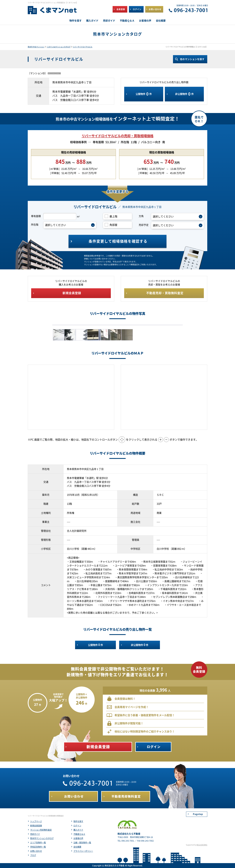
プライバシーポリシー (83, 851)
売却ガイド (35, 834)
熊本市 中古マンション (36, 47)
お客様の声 (78, 838)
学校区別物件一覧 (38, 847)
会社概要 (77, 847)
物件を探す (78, 821)
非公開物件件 (184, 94)
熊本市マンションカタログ (42, 838)
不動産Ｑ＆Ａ (79, 834)
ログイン (77, 826)
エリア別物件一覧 (38, 843)
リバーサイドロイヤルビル (83, 47)
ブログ (33, 855)
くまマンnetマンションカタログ (59, 47)
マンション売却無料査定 (41, 830)
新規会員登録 (36, 826)
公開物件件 (144, 94)
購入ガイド (78, 830)
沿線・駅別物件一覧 (82, 843)
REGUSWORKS (202, 845)
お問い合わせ (36, 851)
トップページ (36, 821)
